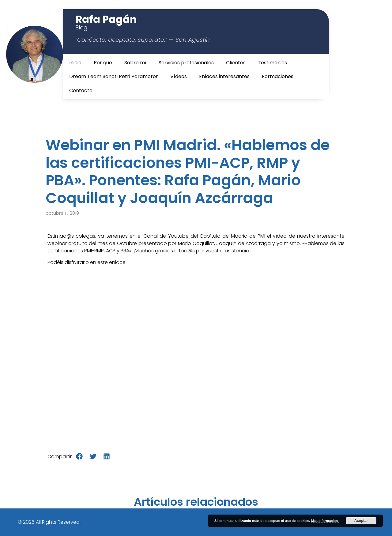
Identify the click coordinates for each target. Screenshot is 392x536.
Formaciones (278, 76)
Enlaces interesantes (224, 76)
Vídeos (179, 76)
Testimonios (272, 63)
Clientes (236, 63)
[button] (79, 457)
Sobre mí (135, 63)
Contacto (81, 91)
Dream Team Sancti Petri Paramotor (114, 76)
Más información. (325, 521)
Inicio (75, 63)
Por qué (103, 63)
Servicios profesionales (186, 63)
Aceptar (361, 521)
